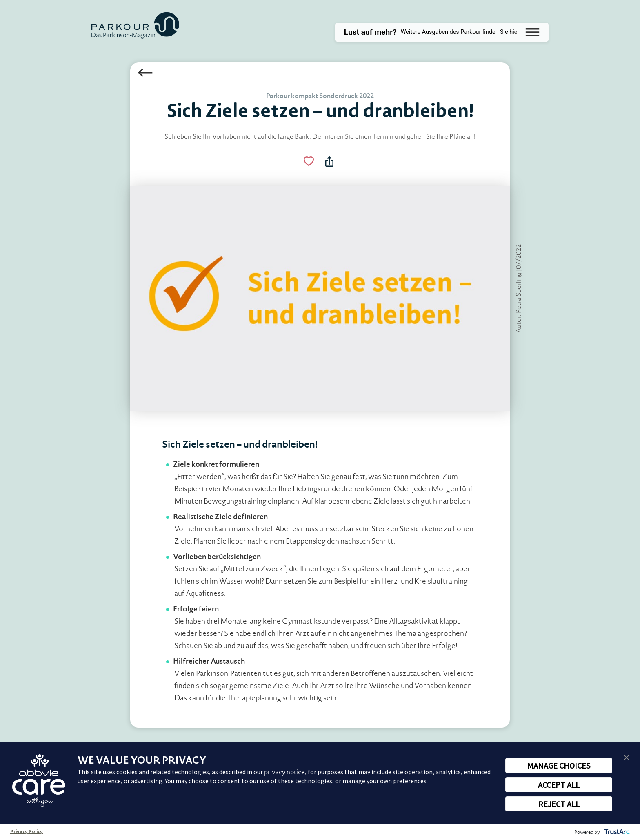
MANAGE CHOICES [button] (559, 765)
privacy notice (284, 772)
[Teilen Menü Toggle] (330, 162)
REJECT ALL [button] (559, 804)
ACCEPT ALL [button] (559, 785)
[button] (627, 757)
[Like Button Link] (308, 162)
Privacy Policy (27, 832)
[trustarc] (616, 832)
